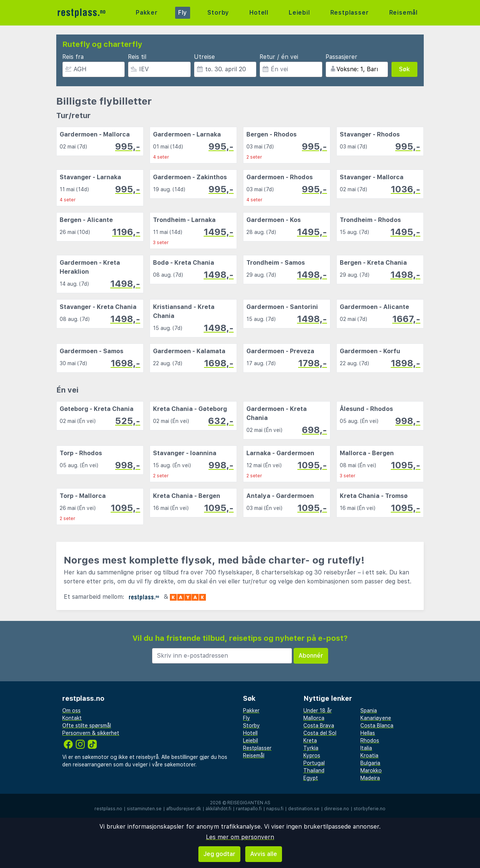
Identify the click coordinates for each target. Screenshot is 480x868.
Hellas (368, 733)
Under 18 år (318, 711)
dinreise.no (337, 809)
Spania (369, 711)
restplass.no (108, 809)
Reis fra (73, 57)
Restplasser (350, 13)
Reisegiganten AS (249, 803)
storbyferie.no (370, 809)
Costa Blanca (377, 726)
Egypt (311, 778)
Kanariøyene (376, 718)
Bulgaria (370, 763)
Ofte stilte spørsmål (87, 726)
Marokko (371, 771)
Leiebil (299, 13)
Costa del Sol (320, 733)
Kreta (310, 741)
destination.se (304, 809)
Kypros (312, 756)
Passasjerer (341, 57)
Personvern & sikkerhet (91, 733)
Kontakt (72, 718)
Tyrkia (311, 748)
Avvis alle (264, 854)
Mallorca (314, 718)
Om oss (71, 711)
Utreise (204, 57)
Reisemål (403, 13)
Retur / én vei (279, 57)
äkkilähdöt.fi (218, 809)
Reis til (137, 57)
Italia (366, 748)
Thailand (314, 771)
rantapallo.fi (249, 809)
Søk (404, 69)
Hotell (259, 13)
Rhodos (370, 741)
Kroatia (369, 756)
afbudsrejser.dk (184, 809)
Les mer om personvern (240, 837)
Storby (218, 13)
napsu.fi (275, 809)
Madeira (370, 778)
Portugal (314, 763)
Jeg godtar (219, 854)
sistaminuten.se (144, 809)
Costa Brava (319, 726)
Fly (183, 13)
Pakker (147, 13)
